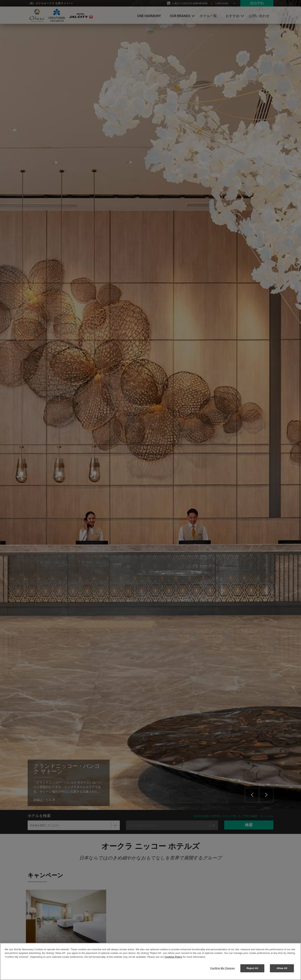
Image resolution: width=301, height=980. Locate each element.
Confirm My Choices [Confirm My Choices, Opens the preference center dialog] (222, 968)
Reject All (252, 968)
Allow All (282, 968)
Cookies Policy (173, 957)
